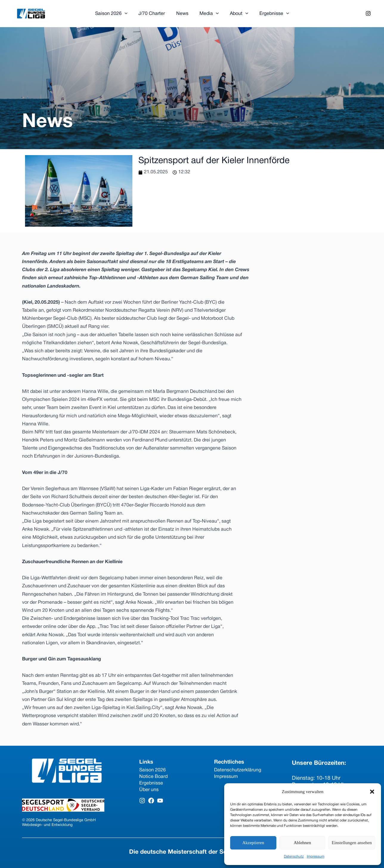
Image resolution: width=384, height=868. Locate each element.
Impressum (316, 857)
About (237, 14)
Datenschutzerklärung (238, 770)
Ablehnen (302, 843)
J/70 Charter (154, 14)
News (183, 14)
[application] (128, 14)
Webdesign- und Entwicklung (47, 825)
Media (208, 14)
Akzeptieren (253, 843)
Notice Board (153, 777)
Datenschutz (294, 857)
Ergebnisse (270, 14)
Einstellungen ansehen (352, 843)
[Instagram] (368, 13)
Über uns (149, 790)
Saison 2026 (115, 14)
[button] (372, 792)
